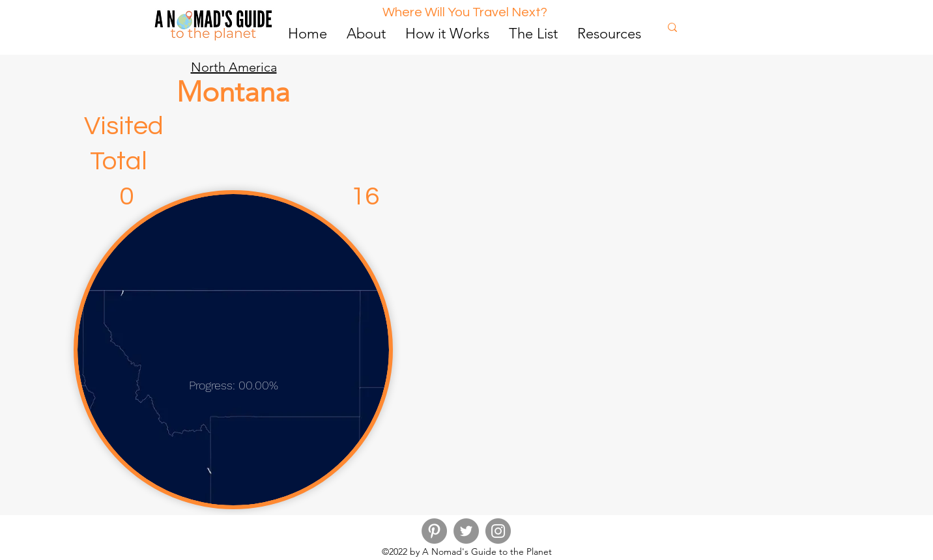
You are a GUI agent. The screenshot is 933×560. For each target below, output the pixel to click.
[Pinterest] (434, 531)
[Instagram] (498, 531)
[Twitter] (466, 531)
